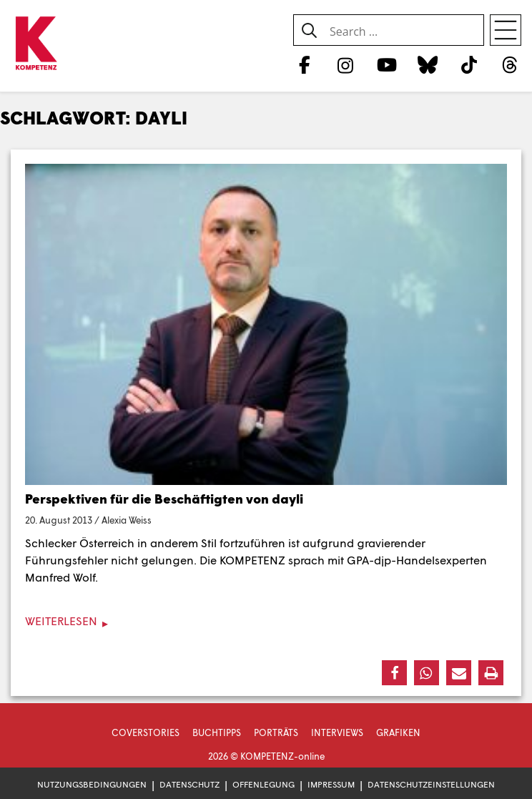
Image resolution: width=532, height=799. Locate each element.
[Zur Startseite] (36, 44)
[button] (394, 673)
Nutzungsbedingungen (92, 784)
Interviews (337, 732)
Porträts (276, 732)
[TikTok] (469, 64)
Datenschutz (189, 784)
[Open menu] (506, 30)
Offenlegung (263, 784)
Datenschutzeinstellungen (431, 784)
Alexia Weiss (127, 520)
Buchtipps (217, 732)
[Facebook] (304, 64)
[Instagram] (346, 64)
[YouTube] (386, 64)
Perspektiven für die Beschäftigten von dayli (164, 499)
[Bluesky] (428, 64)
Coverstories (146, 732)
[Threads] (510, 64)
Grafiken (398, 732)
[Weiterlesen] (266, 621)
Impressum (331, 784)
